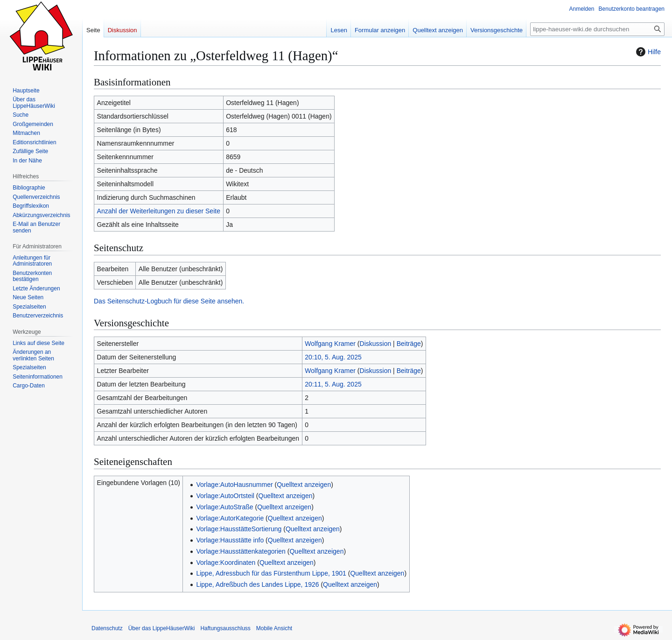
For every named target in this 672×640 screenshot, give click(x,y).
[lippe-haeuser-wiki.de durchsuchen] (597, 29)
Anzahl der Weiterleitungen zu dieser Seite (159, 211)
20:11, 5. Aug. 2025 (333, 384)
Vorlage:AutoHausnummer (234, 485)
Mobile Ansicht (274, 628)
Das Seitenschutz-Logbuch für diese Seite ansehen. (169, 301)
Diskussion (376, 344)
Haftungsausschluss (225, 628)
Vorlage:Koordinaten (226, 563)
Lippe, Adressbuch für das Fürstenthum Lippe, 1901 (271, 573)
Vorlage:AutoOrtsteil (225, 496)
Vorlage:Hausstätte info (230, 540)
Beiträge (409, 344)
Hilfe (647, 52)
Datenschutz (107, 628)
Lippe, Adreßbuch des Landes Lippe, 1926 (257, 584)
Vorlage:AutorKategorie (230, 518)
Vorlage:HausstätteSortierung (239, 529)
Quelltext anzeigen (304, 485)
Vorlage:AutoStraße (224, 507)
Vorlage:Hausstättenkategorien (241, 551)
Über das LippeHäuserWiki (162, 628)
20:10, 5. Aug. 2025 (333, 357)
